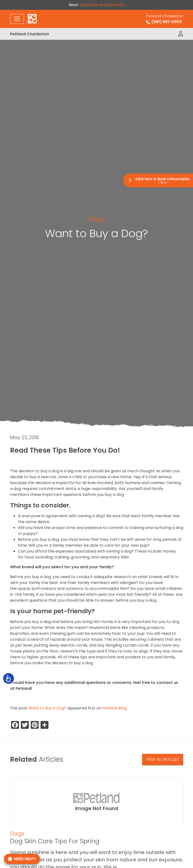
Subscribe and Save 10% (102, 5)
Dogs (96, 219)
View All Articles (163, 759)
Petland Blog (114, 708)
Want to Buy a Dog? (47, 708)
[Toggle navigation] (17, 19)
